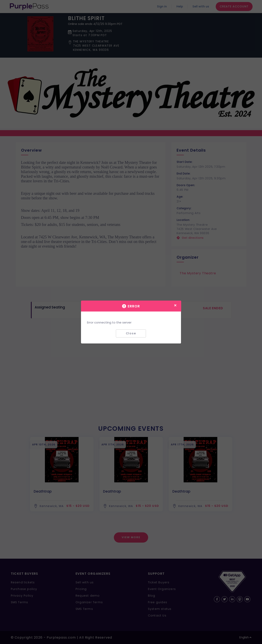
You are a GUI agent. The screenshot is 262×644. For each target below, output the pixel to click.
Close (131, 333)
